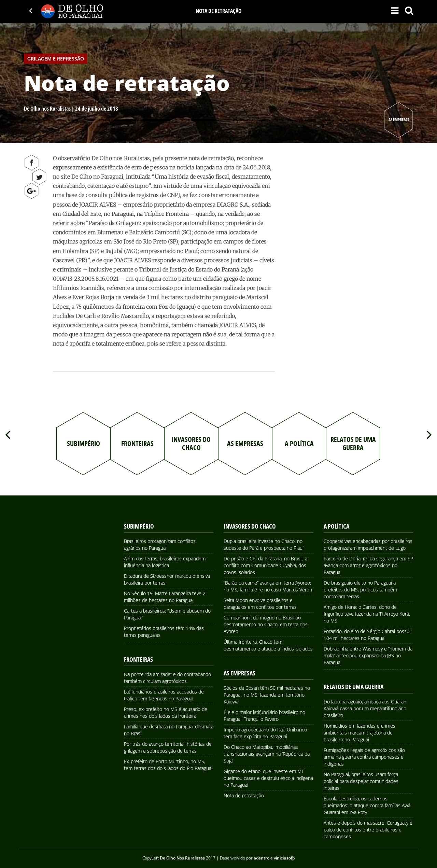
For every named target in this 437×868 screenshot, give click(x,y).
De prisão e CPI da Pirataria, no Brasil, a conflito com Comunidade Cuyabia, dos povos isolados (265, 565)
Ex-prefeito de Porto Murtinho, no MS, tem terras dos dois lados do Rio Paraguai (168, 765)
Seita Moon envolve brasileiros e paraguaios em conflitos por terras (260, 604)
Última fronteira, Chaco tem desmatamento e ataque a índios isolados (268, 645)
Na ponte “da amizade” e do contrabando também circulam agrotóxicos (167, 678)
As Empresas (399, 120)
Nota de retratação (244, 795)
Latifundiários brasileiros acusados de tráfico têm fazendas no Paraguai (164, 695)
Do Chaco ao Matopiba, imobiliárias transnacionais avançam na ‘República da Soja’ (267, 754)
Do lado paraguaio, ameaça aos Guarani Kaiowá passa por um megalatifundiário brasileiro (365, 708)
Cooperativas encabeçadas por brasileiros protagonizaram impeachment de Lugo (368, 544)
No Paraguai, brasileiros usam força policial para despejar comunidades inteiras (361, 781)
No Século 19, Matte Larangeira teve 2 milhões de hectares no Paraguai (165, 597)
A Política (336, 526)
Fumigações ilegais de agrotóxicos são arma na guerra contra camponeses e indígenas (364, 757)
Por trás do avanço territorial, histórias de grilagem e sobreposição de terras (168, 747)
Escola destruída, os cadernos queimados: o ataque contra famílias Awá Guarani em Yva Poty (367, 805)
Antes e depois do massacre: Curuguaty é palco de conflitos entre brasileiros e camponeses (368, 830)
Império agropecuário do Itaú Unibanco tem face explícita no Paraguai (265, 733)
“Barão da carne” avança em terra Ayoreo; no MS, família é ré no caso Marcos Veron (268, 586)
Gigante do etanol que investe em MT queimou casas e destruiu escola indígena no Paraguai (268, 778)
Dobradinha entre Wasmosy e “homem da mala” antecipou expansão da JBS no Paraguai (368, 655)
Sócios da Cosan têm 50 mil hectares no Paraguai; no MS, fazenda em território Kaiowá (267, 695)
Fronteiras (138, 659)
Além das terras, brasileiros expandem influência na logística (165, 562)
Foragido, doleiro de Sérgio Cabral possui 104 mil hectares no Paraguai (367, 635)
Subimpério (139, 526)
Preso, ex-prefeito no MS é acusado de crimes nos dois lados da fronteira (166, 712)
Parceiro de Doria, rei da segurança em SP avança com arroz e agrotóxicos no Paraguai (368, 565)
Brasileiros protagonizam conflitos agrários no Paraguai (160, 544)
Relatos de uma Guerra (354, 687)
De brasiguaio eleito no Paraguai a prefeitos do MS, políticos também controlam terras (360, 590)
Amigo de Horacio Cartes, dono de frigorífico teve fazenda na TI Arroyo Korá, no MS (367, 614)
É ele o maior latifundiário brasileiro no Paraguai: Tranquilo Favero (264, 716)
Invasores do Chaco (250, 526)
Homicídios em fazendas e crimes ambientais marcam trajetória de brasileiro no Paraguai (360, 733)
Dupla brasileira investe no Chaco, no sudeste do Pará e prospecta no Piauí (264, 544)
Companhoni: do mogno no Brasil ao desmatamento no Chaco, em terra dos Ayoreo (266, 624)
